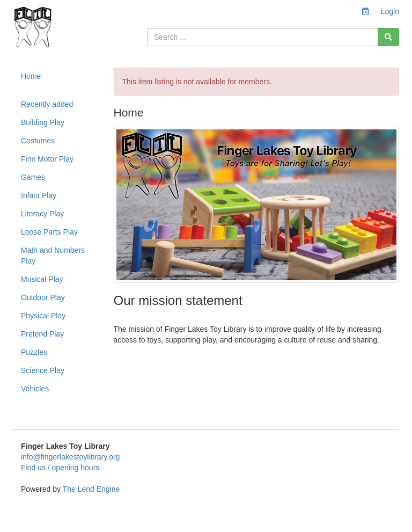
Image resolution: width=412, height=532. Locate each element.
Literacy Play (42, 214)
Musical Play (42, 279)
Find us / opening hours (60, 468)
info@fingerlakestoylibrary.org (70, 457)
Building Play (43, 122)
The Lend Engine (91, 489)
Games (33, 177)
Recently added (47, 104)
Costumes (38, 141)
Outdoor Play (43, 297)
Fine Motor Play (47, 159)
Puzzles (34, 352)
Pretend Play (42, 334)
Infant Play (39, 195)
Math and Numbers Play (53, 256)
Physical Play (43, 316)
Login (390, 11)
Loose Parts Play (49, 232)
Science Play (43, 370)
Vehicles (35, 389)
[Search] (388, 37)
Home (31, 76)
